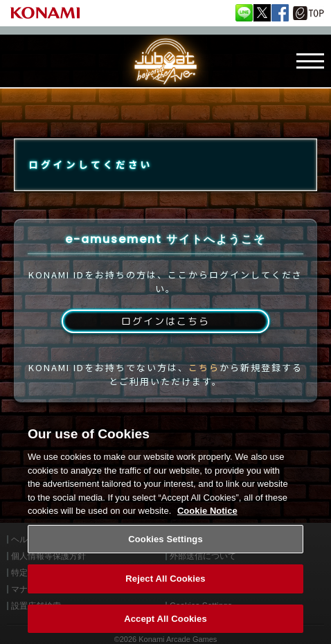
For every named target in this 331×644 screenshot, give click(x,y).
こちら (204, 367)
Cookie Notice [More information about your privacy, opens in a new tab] (207, 518)
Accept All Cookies (165, 626)
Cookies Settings (165, 547)
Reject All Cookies (165, 586)
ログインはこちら (165, 321)
